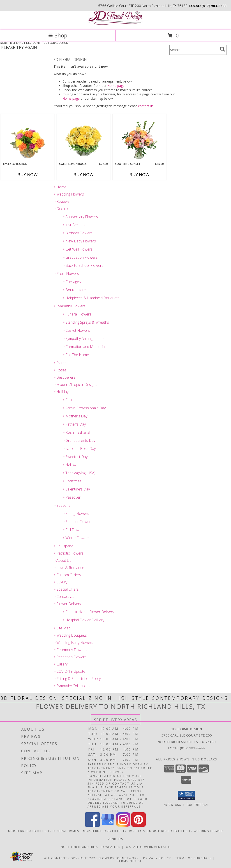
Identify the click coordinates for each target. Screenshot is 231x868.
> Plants (60, 363)
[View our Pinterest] (139, 825)
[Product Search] (194, 50)
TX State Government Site (147, 847)
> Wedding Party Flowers (73, 642)
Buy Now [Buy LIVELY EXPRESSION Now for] (28, 175)
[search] (222, 49)
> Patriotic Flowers (68, 553)
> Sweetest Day (75, 457)
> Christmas (72, 481)
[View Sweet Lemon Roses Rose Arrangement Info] (84, 138)
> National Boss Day (79, 449)
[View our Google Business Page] (108, 825)
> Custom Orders (67, 575)
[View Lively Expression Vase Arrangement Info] (28, 138)
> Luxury (60, 582)
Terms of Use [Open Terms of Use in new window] (130, 861)
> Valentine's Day (76, 489)
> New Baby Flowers (79, 241)
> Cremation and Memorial (84, 347)
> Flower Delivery (67, 604)
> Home (60, 187)
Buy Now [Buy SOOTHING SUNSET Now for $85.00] (139, 175)
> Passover (72, 497)
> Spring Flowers (76, 513)
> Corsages (72, 282)
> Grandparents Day (79, 440)
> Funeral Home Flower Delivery (88, 612)
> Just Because (74, 225)
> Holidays (62, 392)
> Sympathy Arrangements (83, 338)
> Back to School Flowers (83, 265)
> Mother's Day (75, 416)
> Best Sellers (64, 377)
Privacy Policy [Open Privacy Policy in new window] (157, 858)
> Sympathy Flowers (69, 306)
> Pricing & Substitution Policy (77, 679)
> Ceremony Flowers (70, 650)
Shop (58, 35)
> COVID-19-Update (69, 671)
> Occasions (63, 209)
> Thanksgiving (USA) (79, 473)
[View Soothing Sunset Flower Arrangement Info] (140, 138)
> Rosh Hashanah (77, 432)
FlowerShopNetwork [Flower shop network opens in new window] (119, 858)
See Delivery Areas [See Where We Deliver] (116, 720)
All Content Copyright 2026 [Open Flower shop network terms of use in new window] (71, 858)
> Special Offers (66, 589)
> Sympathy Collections (72, 686)
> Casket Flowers (76, 330)
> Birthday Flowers (77, 233)
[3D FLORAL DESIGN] (115, 24)
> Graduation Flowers (80, 257)
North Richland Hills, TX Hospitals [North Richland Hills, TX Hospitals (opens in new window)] (114, 831)
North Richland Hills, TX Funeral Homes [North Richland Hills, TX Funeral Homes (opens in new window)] (44, 831)
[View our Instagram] (123, 825)
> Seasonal (62, 505)
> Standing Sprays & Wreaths (86, 322)
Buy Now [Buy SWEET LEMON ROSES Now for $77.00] (83, 175)
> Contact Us (64, 596)
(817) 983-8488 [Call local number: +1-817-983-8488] (214, 6)
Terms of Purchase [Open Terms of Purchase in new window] (194, 858)
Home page (116, 86)
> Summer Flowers (77, 522)
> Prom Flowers (66, 274)
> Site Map (62, 628)
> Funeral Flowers (77, 314)
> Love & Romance (69, 568)
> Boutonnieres (75, 290)
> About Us (62, 560)
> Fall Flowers (74, 530)
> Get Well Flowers (77, 249)
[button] (186, 795)
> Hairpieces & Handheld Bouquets (91, 298)
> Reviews (61, 201)
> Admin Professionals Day (84, 408)
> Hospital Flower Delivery (83, 620)
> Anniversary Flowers (80, 217)
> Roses (60, 370)
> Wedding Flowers (69, 194)
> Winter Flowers (76, 538)
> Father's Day (74, 424)
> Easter (69, 400)
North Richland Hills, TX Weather (91, 847)
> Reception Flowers (70, 657)
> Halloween (73, 465)
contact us (146, 106)
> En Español (64, 546)
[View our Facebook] (92, 825)
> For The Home (76, 355)
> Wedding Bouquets (70, 635)
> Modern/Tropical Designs (75, 384)
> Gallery (60, 664)
